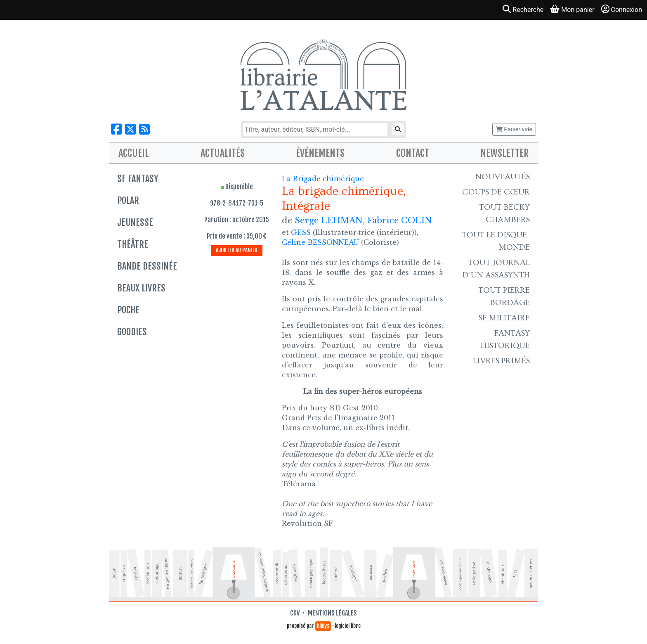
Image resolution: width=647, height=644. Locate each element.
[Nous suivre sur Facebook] (116, 129)
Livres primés (501, 361)
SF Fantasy (138, 179)
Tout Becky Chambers (504, 213)
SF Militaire (504, 318)
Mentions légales (332, 613)
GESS (301, 232)
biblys (323, 626)
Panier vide (514, 129)
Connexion (622, 9)
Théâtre (133, 244)
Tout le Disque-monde (496, 241)
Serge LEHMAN (329, 220)
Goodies (132, 332)
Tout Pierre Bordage (504, 296)
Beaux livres (141, 288)
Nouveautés (503, 177)
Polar (128, 200)
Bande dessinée (147, 266)
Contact (413, 153)
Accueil (134, 153)
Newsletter (504, 153)
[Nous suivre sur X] (130, 129)
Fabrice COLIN (400, 220)
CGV (295, 613)
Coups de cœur (496, 192)
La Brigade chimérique (323, 179)
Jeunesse (135, 222)
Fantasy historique (505, 339)
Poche (128, 310)
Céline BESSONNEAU (320, 242)
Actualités (223, 153)
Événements (320, 153)
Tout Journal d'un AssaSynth (496, 269)
